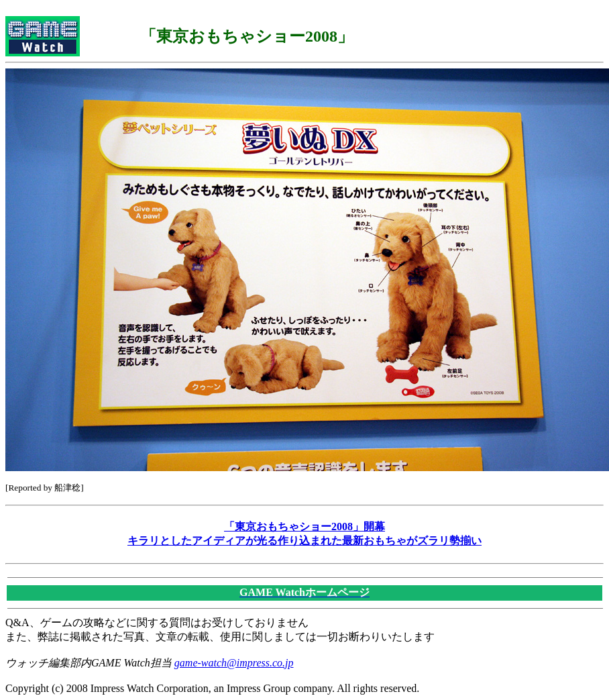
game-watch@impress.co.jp (234, 663)
